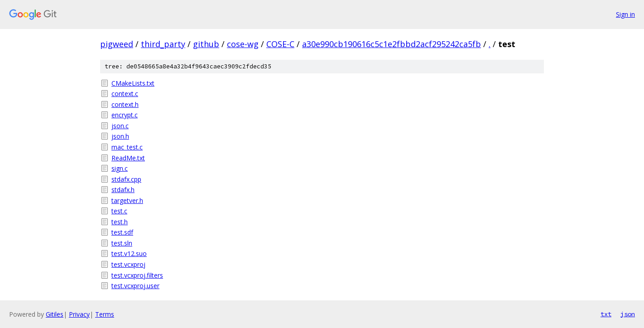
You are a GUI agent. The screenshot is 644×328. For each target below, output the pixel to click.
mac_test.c (127, 147)
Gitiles (55, 314)
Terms (105, 314)
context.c (125, 94)
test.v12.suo (129, 253)
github (206, 44)
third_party (163, 44)
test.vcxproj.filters (137, 275)
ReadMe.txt (128, 158)
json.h (120, 136)
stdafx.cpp (126, 179)
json (628, 314)
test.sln (122, 243)
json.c (120, 126)
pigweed (117, 44)
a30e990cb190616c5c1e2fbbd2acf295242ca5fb (392, 44)
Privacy (79, 314)
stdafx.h (123, 190)
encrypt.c (125, 115)
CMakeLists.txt (133, 83)
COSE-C (280, 44)
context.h (125, 104)
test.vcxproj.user (135, 286)
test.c (119, 211)
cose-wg (243, 44)
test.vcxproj (128, 264)
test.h (120, 222)
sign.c (120, 168)
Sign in (625, 14)
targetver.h (127, 200)
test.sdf (122, 232)
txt (606, 314)
